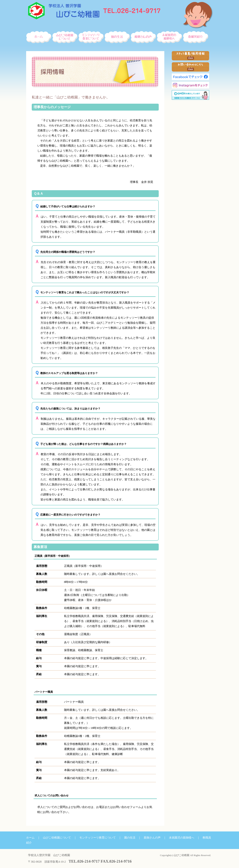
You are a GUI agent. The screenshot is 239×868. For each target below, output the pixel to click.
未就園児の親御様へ (182, 838)
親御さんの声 (152, 838)
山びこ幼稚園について (57, 838)
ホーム (30, 838)
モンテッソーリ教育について (98, 838)
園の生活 (130, 838)
